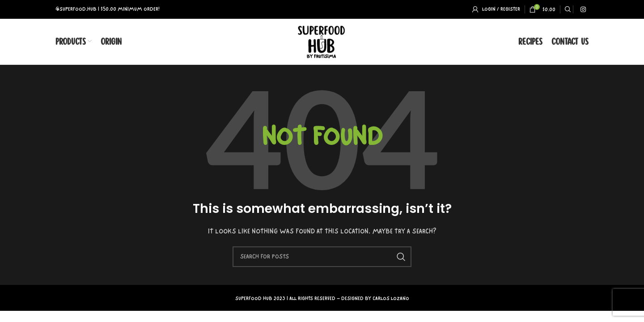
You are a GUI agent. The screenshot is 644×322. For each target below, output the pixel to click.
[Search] (567, 9)
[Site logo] (322, 41)
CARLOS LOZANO (391, 299)
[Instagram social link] (583, 9)
